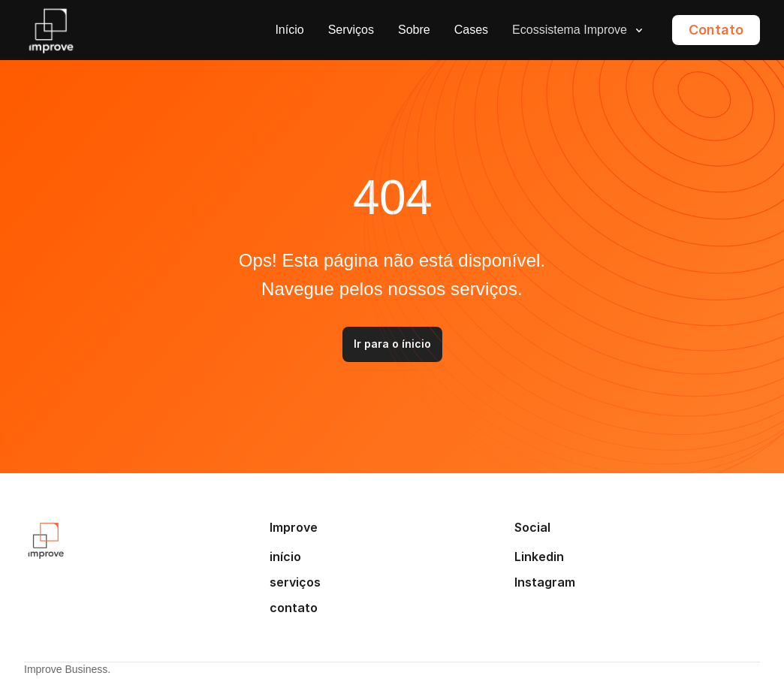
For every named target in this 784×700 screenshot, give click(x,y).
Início (289, 30)
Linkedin (539, 557)
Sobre (414, 30)
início (285, 557)
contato (294, 608)
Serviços (351, 30)
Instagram (545, 582)
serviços (295, 582)
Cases (471, 30)
